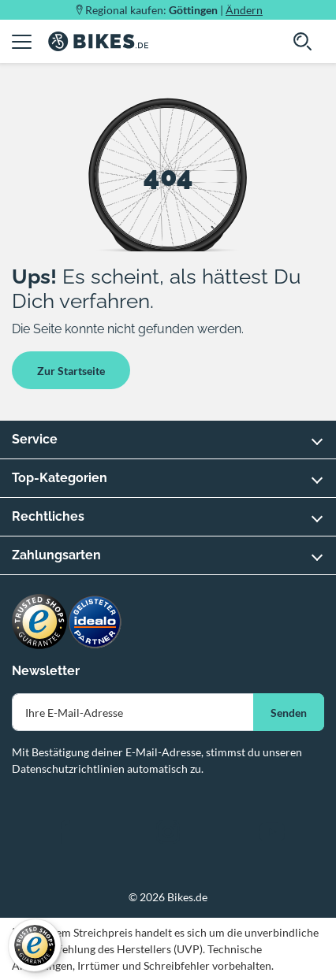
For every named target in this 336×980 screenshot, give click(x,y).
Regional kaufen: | (174, 10)
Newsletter (46, 671)
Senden (289, 713)
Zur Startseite (71, 371)
